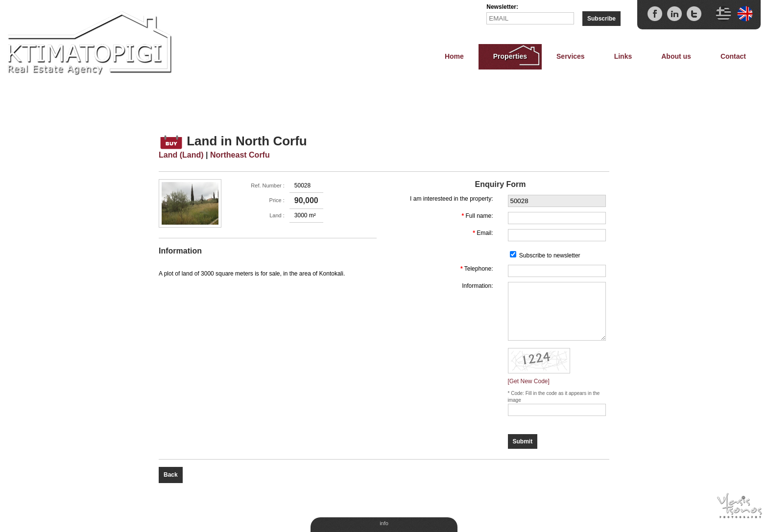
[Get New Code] (529, 381)
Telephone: (479, 269)
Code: (518, 393)
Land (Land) (181, 155)
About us (676, 56)
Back (171, 475)
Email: (485, 233)
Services (571, 56)
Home (454, 56)
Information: (477, 286)
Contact (733, 56)
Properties (510, 56)
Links (623, 56)
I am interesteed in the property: (451, 199)
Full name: (479, 216)
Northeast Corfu (240, 155)
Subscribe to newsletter (550, 255)
